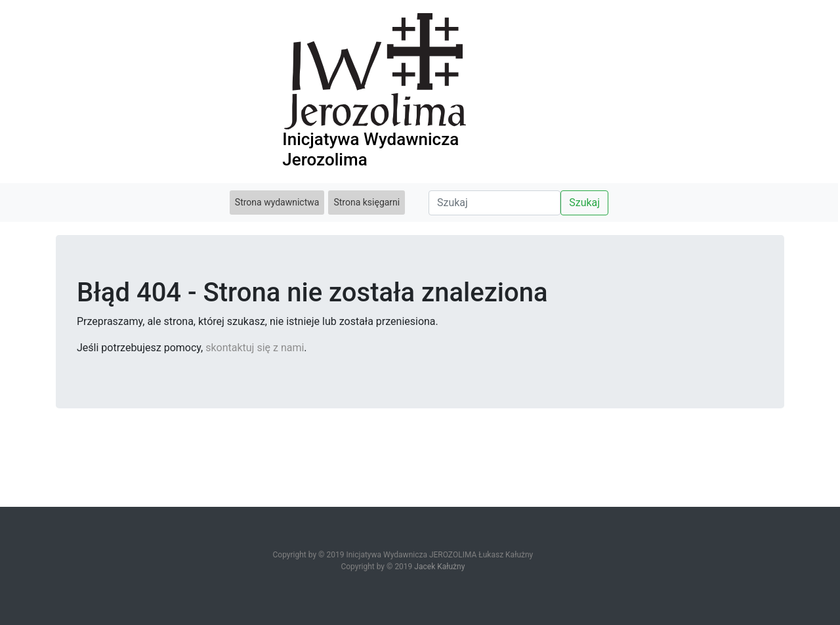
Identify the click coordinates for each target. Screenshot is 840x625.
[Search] (494, 203)
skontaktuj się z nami (255, 348)
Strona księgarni (367, 202)
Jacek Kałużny (439, 567)
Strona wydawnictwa (277, 202)
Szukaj (584, 203)
